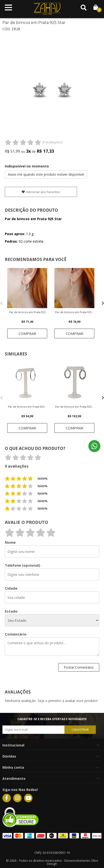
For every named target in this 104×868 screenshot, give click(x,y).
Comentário (16, 634)
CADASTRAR (80, 730)
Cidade (11, 588)
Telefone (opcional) (23, 565)
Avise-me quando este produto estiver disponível (46, 174)
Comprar (27, 333)
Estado (11, 611)
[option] (27, 303)
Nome (10, 542)
